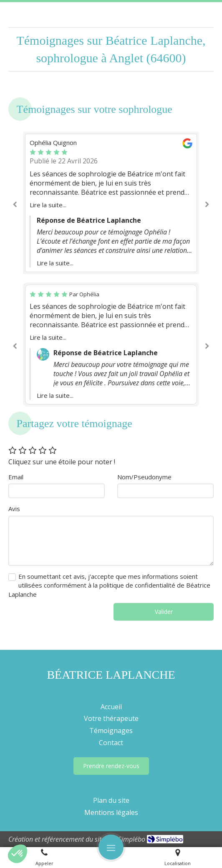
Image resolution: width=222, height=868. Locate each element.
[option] (111, 203)
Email (16, 477)
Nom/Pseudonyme (144, 477)
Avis (14, 509)
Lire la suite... (48, 205)
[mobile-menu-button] (111, 847)
